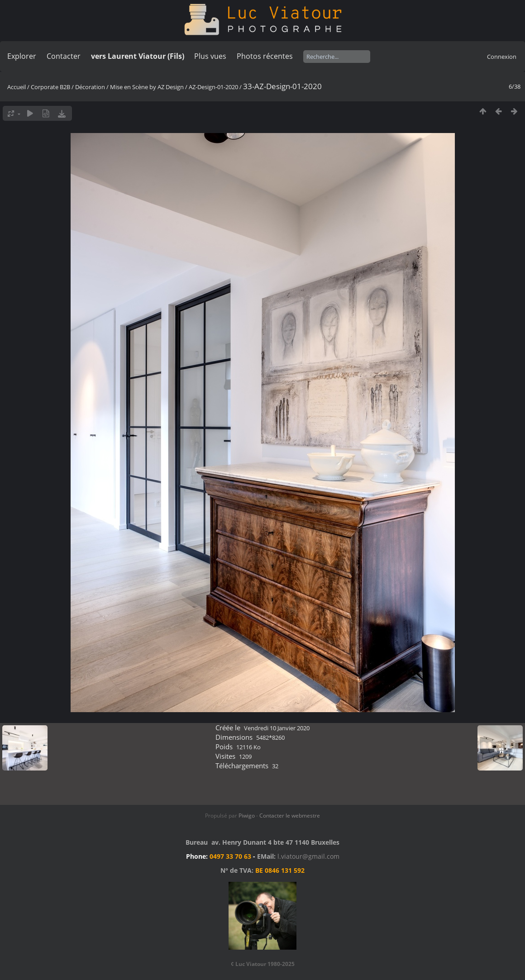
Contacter (64, 56)
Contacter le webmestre (290, 816)
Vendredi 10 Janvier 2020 (277, 728)
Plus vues (210, 56)
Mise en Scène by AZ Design (147, 87)
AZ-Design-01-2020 (213, 87)
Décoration (90, 87)
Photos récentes (265, 56)
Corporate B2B (50, 87)
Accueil (17, 87)
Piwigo (247, 816)
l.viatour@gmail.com (308, 856)
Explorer (22, 56)
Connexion (502, 57)
